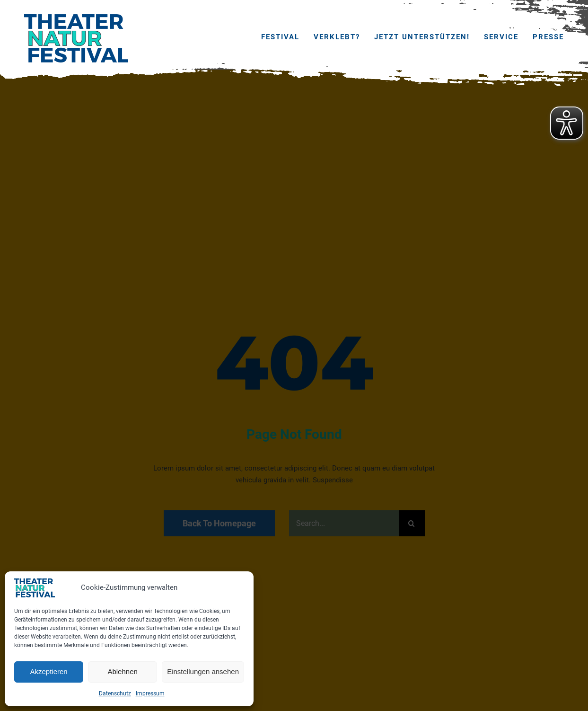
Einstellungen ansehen (203, 671)
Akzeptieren (48, 671)
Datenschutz (115, 693)
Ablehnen (122, 671)
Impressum (150, 693)
